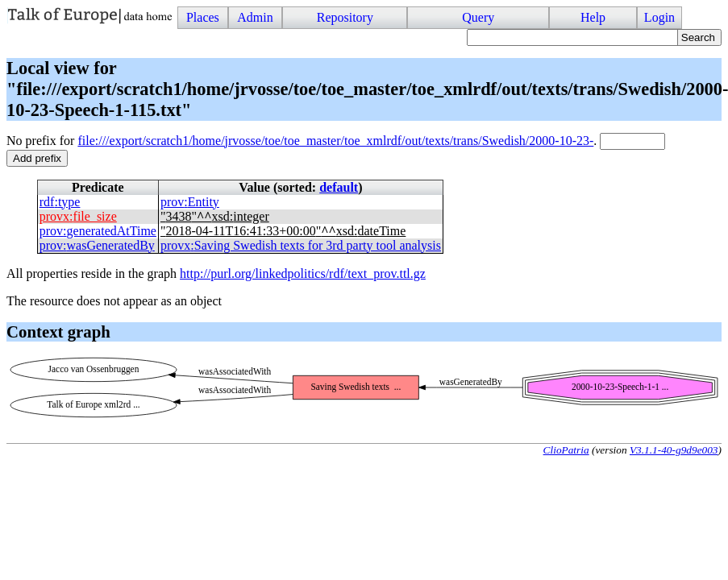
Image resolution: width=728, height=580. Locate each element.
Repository (345, 17)
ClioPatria (566, 450)
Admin (255, 17)
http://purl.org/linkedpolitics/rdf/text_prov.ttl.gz (303, 273)
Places (203, 17)
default (339, 187)
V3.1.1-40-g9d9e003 (674, 450)
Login (659, 17)
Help (593, 17)
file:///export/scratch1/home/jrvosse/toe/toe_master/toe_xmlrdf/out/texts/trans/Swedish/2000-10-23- (335, 141)
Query (478, 17)
